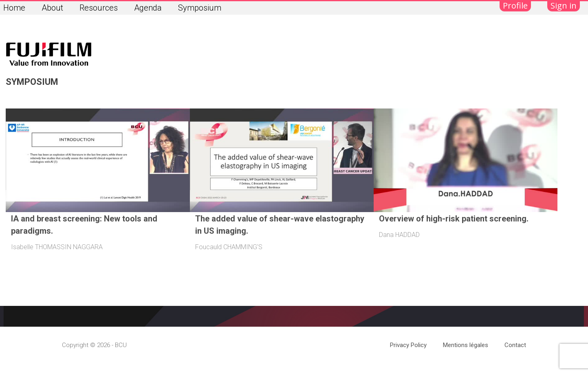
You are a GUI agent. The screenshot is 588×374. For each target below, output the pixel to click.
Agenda (148, 8)
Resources (99, 8)
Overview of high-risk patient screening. (454, 219)
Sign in (564, 6)
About (52, 8)
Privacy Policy (408, 345)
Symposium (200, 8)
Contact (515, 345)
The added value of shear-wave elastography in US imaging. (280, 225)
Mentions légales (466, 345)
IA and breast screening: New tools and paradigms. (84, 225)
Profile (515, 6)
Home (14, 8)
